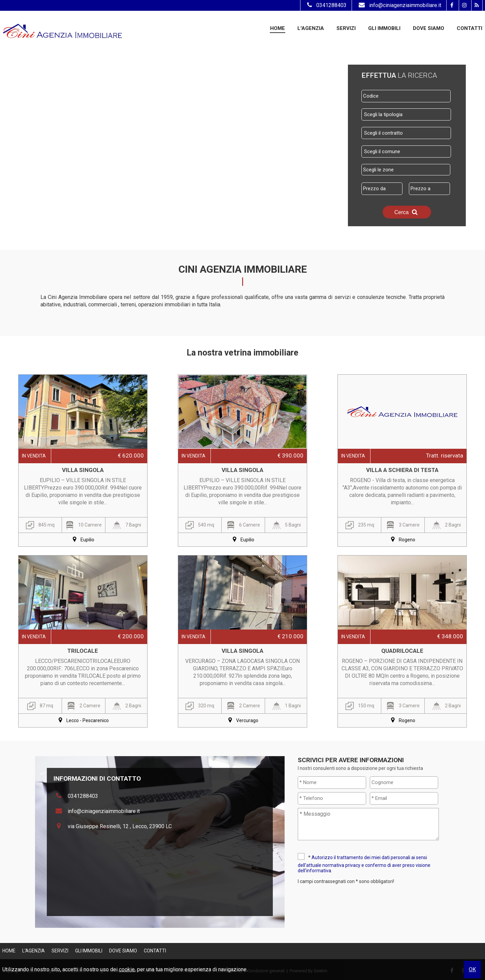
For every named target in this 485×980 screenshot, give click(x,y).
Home (278, 28)
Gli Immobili (384, 28)
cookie (127, 969)
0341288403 (326, 5)
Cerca (407, 212)
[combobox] (406, 114)
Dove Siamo (429, 28)
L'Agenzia (311, 28)
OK (472, 969)
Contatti (470, 28)
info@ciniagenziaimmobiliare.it (399, 5)
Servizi (346, 28)
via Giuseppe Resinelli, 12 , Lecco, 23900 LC (120, 826)
